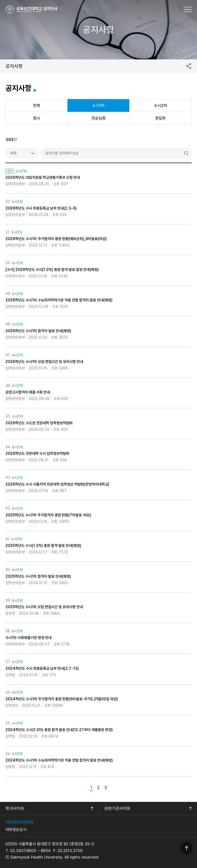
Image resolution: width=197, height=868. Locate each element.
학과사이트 (15, 808)
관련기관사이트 (117, 808)
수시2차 (161, 106)
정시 (36, 118)
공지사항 (14, 66)
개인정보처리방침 (19, 822)
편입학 (160, 118)
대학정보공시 (16, 830)
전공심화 (98, 118)
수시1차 (98, 106)
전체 (36, 106)
